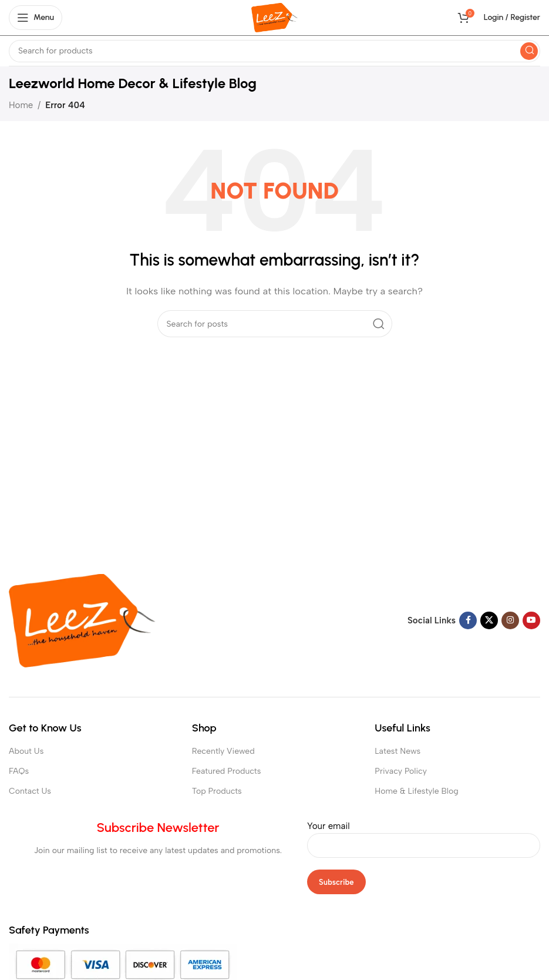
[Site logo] (274, 17)
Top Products (217, 791)
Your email (424, 835)
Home (21, 105)
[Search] (274, 51)
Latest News (398, 751)
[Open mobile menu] (36, 18)
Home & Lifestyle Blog (416, 791)
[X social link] (489, 620)
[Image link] (82, 620)
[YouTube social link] (531, 620)
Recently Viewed (223, 751)
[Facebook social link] (468, 620)
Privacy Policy (401, 771)
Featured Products (227, 771)
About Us (26, 751)
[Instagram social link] (510, 620)
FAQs (19, 771)
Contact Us (30, 791)
